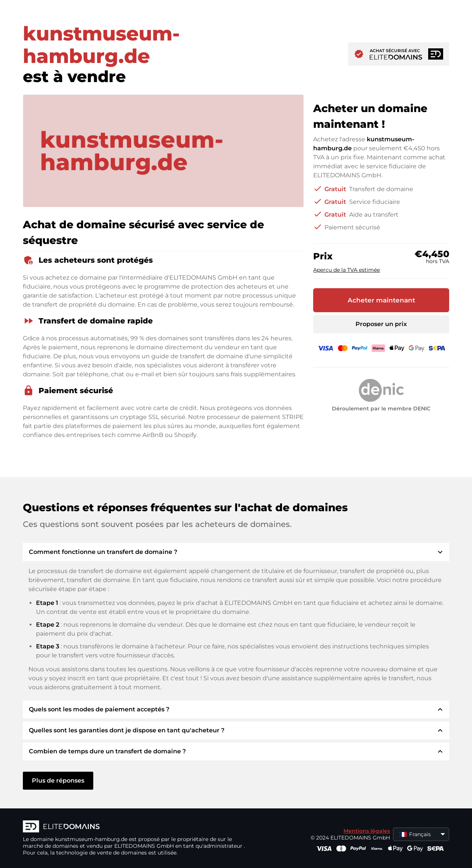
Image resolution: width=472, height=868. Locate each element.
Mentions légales (367, 831)
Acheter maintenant (381, 300)
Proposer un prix (381, 324)
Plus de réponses (58, 780)
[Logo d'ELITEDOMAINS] (135, 827)
